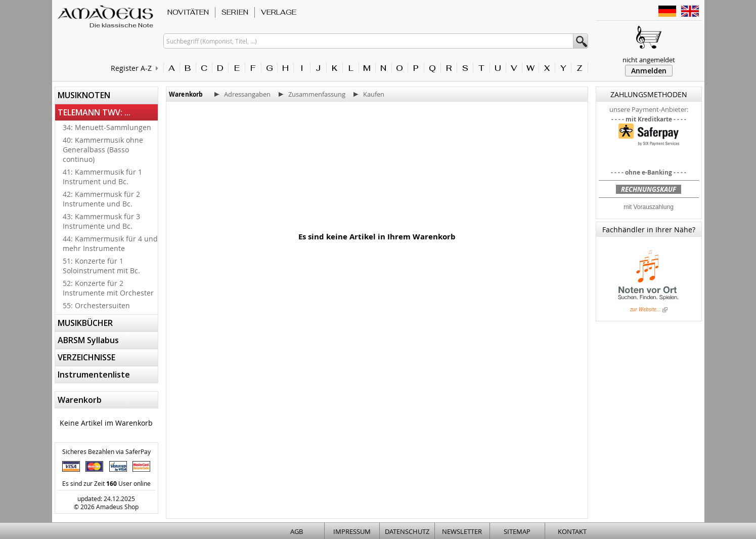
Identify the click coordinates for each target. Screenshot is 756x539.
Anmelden (649, 71)
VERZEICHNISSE (86, 357)
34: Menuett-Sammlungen (107, 127)
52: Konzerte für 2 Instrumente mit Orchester (108, 288)
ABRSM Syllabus (88, 340)
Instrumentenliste (94, 375)
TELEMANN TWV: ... (94, 112)
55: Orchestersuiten (96, 305)
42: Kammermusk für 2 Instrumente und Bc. (101, 199)
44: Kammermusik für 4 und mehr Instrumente (110, 243)
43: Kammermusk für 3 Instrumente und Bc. (101, 221)
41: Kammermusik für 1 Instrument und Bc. (102, 177)
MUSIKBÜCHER (85, 323)
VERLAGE (279, 12)
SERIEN (235, 12)
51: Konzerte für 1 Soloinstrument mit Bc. (101, 266)
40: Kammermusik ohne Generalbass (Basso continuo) (103, 150)
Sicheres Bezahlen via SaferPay (106, 451)
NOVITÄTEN (188, 12)
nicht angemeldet (649, 60)
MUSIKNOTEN (84, 95)
